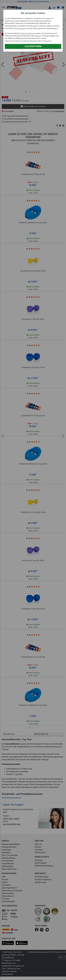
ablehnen (38, 36)
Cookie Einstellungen (28, 33)
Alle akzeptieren (33, 46)
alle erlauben (21, 28)
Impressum (47, 41)
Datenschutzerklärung (13, 41)
